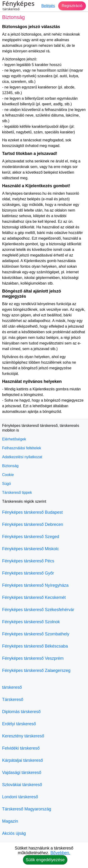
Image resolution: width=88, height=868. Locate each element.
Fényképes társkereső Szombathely (36, 634)
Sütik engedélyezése (45, 860)
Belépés (48, 6)
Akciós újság (14, 833)
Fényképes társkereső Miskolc (31, 549)
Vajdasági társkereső (22, 773)
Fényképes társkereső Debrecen (33, 524)
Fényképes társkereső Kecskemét (34, 597)
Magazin (10, 821)
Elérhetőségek (14, 439)
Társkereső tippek (17, 493)
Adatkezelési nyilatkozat (22, 457)
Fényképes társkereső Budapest (32, 512)
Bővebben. (60, 853)
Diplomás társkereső (21, 712)
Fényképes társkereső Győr (28, 573)
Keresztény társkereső (23, 736)
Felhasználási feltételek (22, 448)
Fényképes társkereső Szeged (31, 537)
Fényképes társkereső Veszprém (33, 658)
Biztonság (10, 466)
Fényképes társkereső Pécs (28, 561)
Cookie (8, 475)
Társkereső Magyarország (27, 809)
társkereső (12, 687)
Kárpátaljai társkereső (23, 760)
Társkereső (13, 700)
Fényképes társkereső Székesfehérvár (38, 610)
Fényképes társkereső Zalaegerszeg (36, 670)
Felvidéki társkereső (21, 748)
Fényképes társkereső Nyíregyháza (35, 585)
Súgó (6, 484)
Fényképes (18, 6)
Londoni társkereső (20, 797)
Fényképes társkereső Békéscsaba (35, 646)
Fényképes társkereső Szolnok (31, 622)
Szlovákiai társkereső (22, 785)
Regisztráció (72, 6)
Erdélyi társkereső (19, 724)
